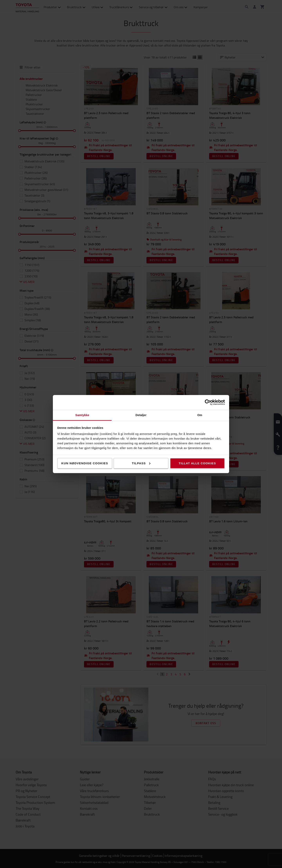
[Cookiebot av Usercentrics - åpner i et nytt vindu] (208, 402)
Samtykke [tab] (82, 415)
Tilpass (141, 463)
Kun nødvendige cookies (85, 463)
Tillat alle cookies (197, 463)
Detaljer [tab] (141, 415)
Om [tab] (200, 415)
